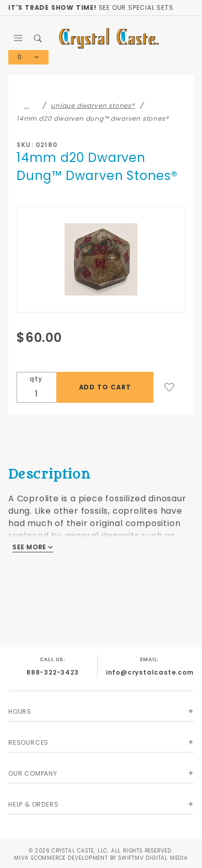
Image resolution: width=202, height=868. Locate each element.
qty (36, 379)
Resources (28, 742)
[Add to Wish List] (169, 387)
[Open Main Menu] (18, 38)
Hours (20, 711)
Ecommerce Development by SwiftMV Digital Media (110, 858)
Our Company (33, 773)
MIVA (21, 858)
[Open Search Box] (38, 38)
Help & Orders (33, 804)
